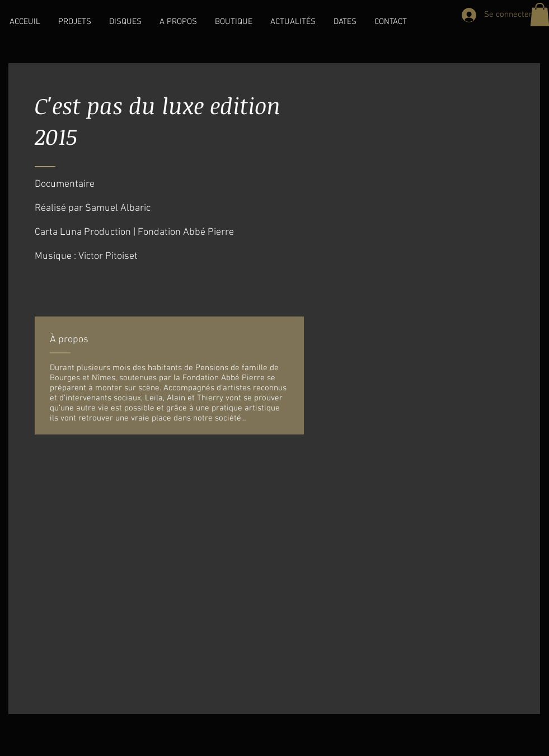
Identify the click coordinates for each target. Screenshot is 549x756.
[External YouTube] (274, 573)
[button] (75, 22)
